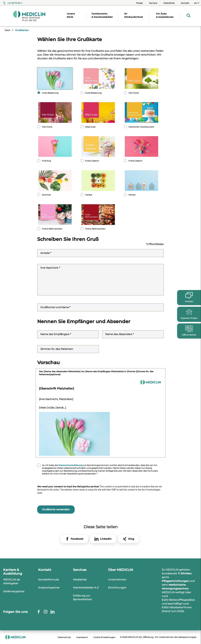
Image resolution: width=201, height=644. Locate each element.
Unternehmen (117, 580)
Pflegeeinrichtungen (175, 581)
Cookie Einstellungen (104, 637)
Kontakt (185, 3)
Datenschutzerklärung (70, 465)
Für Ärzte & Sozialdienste (165, 15)
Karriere (153, 3)
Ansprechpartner (49, 588)
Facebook (77, 539)
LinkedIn (106, 539)
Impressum (82, 637)
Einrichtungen (117, 588)
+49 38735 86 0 (15, 3)
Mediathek (169, 3)
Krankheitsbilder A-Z (86, 588)
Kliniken (186, 573)
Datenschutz (64, 637)
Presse (139, 3)
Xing (131, 539)
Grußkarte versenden (56, 509)
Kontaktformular (49, 580)
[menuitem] (197, 3)
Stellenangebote (14, 591)
